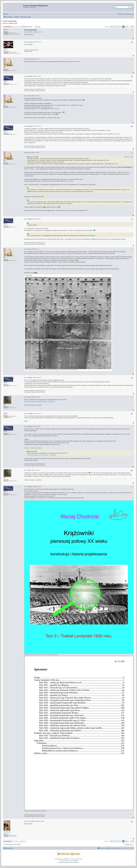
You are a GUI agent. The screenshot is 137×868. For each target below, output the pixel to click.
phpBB (66, 859)
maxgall (5, 413)
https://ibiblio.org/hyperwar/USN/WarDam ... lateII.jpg (39, 401)
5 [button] (126, 27)
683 (7, 32)
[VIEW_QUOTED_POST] (37, 157)
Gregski (5, 49)
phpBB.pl (76, 861)
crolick (15, 23)
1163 (8, 834)
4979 (8, 83)
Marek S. (6, 30)
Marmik (11, 23)
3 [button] (121, 27)
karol (5, 405)
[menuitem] (130, 14)
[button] (112, 27)
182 (7, 415)
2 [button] (119, 27)
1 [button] (117, 27)
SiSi (5, 67)
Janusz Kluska (7, 832)
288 (7, 69)
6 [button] (128, 27)
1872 (8, 51)
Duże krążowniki (10, 21)
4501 (8, 407)
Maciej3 (5, 81)
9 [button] (131, 27)
